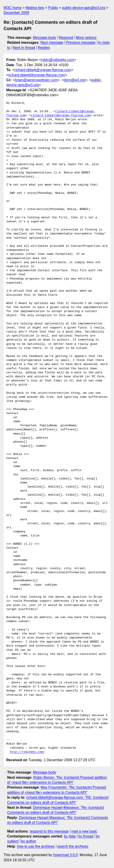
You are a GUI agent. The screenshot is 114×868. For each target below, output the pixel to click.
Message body (45, 38)
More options (86, 38)
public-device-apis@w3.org (84, 8)
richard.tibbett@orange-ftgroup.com (43, 70)
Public (53, 8)
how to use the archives (36, 846)
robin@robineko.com (58, 60)
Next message (52, 43)
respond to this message (49, 831)
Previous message (81, 43)
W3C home (13, 8)
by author (29, 841)
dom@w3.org (74, 80)
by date (70, 836)
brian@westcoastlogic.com (36, 80)
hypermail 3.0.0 (65, 855)
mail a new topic (84, 831)
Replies (44, 48)
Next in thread (24, 48)
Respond (66, 38)
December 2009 (16, 13)
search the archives (73, 846)
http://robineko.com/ (27, 752)
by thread (86, 836)
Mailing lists (35, 8)
